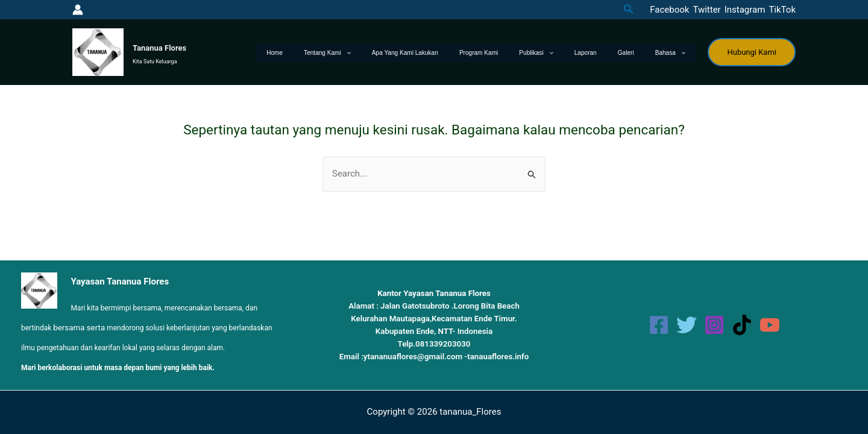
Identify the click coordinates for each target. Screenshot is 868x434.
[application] (404, 53)
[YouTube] (770, 325)
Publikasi (567, 53)
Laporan (608, 53)
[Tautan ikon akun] (78, 10)
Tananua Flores (159, 48)
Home (342, 53)
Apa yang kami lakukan (454, 53)
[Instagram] (743, 10)
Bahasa (675, 53)
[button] (629, 9)
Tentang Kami (386, 53)
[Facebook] (668, 10)
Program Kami (519, 53)
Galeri (639, 53)
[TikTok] (780, 10)
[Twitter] (705, 10)
